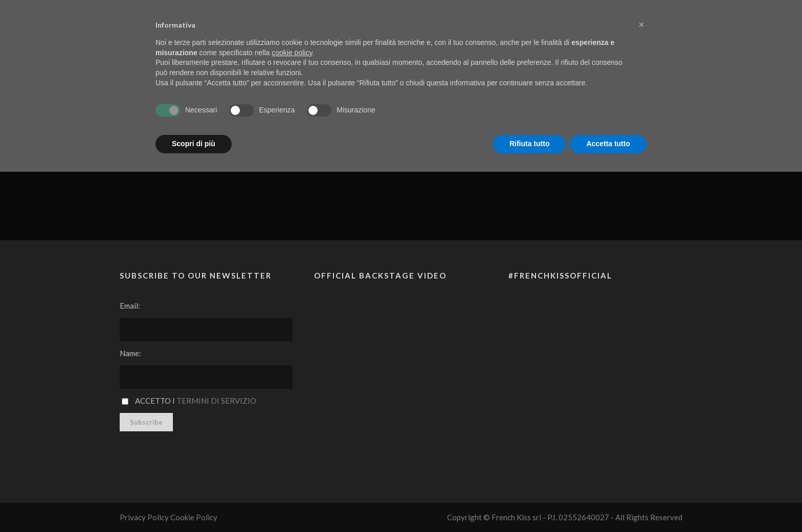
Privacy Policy (144, 517)
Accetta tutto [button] (608, 144)
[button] (641, 25)
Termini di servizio (216, 401)
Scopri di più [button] (194, 144)
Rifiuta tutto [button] (530, 144)
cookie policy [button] (292, 53)
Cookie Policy (194, 517)
